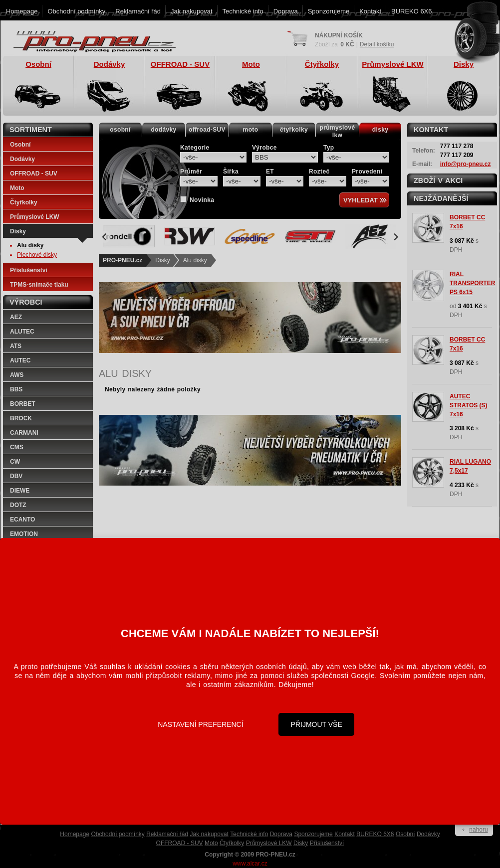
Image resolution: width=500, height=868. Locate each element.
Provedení (367, 172)
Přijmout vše (317, 724)
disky (380, 130)
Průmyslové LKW (35, 217)
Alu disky (195, 260)
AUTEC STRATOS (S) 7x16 (469, 405)
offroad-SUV (207, 130)
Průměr (191, 172)
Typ (329, 148)
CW (15, 462)
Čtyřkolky (24, 202)
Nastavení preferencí (200, 724)
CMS (17, 447)
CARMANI (24, 433)
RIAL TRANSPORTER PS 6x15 (472, 283)
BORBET (23, 404)
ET (270, 172)
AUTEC (20, 360)
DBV (16, 476)
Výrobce (264, 148)
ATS (16, 346)
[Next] (395, 237)
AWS (17, 375)
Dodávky (22, 159)
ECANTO (22, 520)
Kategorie (195, 148)
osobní (120, 130)
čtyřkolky (294, 130)
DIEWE (20, 491)
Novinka (202, 200)
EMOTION (24, 534)
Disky (162, 260)
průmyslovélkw (338, 131)
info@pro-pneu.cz (466, 164)
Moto (17, 188)
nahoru (478, 830)
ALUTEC (22, 332)
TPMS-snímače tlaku (39, 285)
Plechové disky (37, 255)
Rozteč (319, 172)
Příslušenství (29, 270)
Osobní (20, 145)
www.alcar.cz (250, 864)
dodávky (163, 130)
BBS (16, 389)
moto (251, 130)
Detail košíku (377, 44)
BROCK (21, 418)
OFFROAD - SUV (34, 174)
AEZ (16, 317)
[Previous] (105, 237)
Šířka (231, 172)
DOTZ (18, 505)
